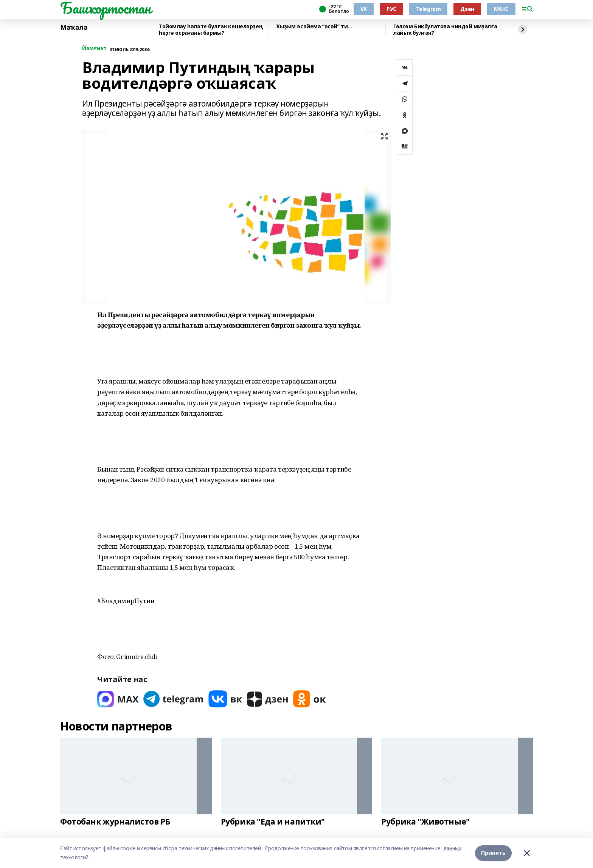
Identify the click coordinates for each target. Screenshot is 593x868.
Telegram (428, 9)
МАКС (501, 9)
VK (364, 9)
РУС (391, 9)
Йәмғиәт (94, 49)
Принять (493, 853)
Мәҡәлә (74, 28)
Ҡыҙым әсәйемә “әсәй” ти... (314, 27)
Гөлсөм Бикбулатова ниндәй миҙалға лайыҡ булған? (445, 30)
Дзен (467, 9)
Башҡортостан (106, 8)
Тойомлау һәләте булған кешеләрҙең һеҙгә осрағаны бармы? (211, 30)
